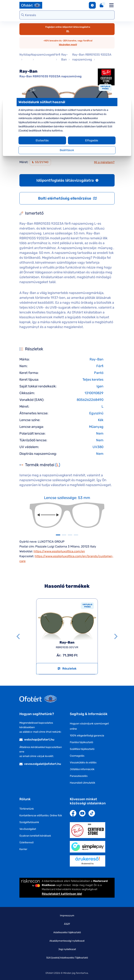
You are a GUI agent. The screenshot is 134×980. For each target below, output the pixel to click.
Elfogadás (90, 140)
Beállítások (67, 150)
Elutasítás (44, 140)
